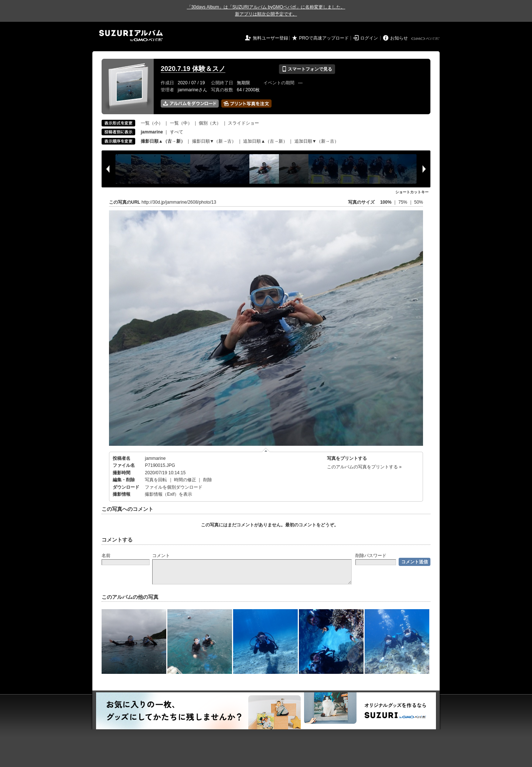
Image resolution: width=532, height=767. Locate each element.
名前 (106, 556)
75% (403, 202)
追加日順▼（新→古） (317, 141)
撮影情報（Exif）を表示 (168, 494)
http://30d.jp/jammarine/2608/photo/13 (179, 202)
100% (386, 202)
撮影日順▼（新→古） (214, 141)
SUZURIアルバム (131, 36)
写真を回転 (156, 480)
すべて (177, 132)
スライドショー (243, 123)
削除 (208, 480)
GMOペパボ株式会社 (426, 39)
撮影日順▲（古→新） (163, 141)
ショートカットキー (412, 192)
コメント (161, 556)
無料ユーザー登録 (270, 38)
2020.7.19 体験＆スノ (193, 69)
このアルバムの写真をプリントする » (364, 467)
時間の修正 (185, 480)
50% (419, 202)
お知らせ (399, 38)
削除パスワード (371, 556)
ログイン (369, 38)
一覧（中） (181, 123)
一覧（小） (152, 123)
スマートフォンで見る (307, 69)
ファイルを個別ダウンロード (174, 487)
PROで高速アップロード (324, 38)
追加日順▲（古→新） (265, 141)
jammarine (155, 458)
